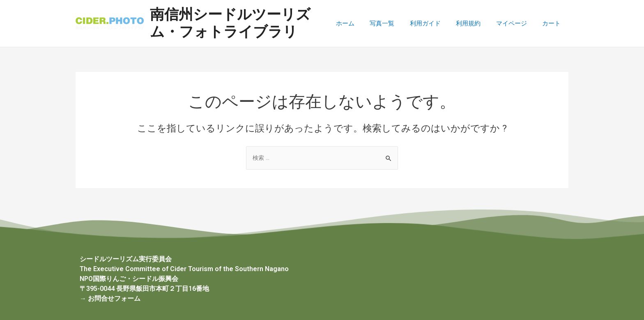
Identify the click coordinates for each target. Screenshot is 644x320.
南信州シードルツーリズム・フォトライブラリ (236, 23)
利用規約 (476, 23)
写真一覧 (396, 23)
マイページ (516, 23)
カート (553, 23)
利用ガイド (436, 23)
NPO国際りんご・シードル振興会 (129, 279)
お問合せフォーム (114, 298)
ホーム (362, 23)
